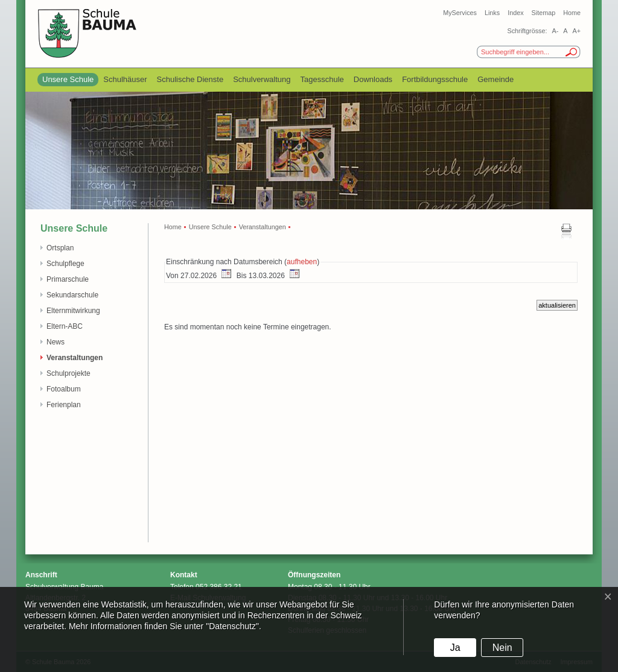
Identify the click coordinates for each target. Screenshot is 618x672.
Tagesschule (322, 79)
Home (572, 13)
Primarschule (68, 279)
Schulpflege (65, 264)
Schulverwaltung (262, 79)
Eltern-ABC (65, 326)
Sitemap (544, 13)
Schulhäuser (125, 79)
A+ (576, 31)
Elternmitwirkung (73, 311)
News (56, 342)
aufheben (302, 262)
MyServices (460, 13)
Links (492, 13)
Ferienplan (64, 405)
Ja (455, 648)
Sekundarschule (72, 295)
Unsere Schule (68, 79)
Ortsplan (60, 248)
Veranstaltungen (75, 358)
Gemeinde (495, 79)
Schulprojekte (68, 373)
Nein (502, 648)
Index (515, 13)
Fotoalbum (64, 389)
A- (555, 31)
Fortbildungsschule (435, 79)
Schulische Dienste (190, 79)
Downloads (373, 79)
